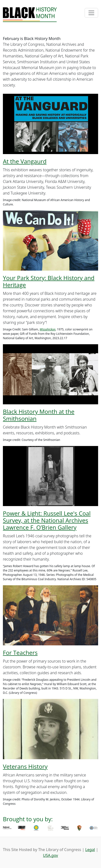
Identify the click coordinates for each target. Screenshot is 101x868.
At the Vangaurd (25, 161)
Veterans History (25, 766)
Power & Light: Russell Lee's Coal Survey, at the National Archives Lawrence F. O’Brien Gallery (47, 520)
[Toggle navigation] (91, 13)
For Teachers (20, 653)
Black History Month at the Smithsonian (39, 415)
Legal (90, 850)
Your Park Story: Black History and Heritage (49, 281)
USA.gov (50, 855)
